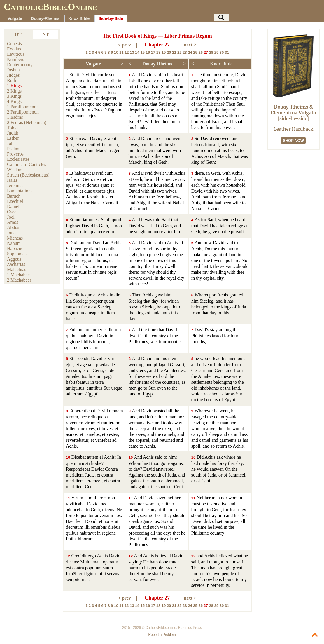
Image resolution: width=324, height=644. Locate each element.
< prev (125, 45)
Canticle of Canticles (27, 164)
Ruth (12, 80)
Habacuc (15, 248)
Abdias (14, 227)
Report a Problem (162, 635)
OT (18, 34)
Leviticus (16, 54)
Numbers (16, 59)
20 (169, 52)
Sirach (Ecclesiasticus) (28, 175)
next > (190, 45)
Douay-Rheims (45, 18)
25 (195, 52)
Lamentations (20, 191)
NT (45, 34)
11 (121, 52)
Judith (13, 133)
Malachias (17, 269)
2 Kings (14, 91)
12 (127, 52)
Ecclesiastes (18, 159)
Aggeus (14, 259)
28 (211, 52)
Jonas (12, 233)
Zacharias (16, 264)
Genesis (14, 44)
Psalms (14, 149)
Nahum (14, 243)
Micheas (15, 238)
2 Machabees (19, 280)
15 (142, 52)
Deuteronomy (20, 65)
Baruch (14, 196)
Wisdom (15, 170)
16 (148, 52)
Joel (11, 217)
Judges (13, 75)
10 (116, 52)
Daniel (13, 206)
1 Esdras (15, 117)
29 (216, 52)
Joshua (13, 70)
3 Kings (14, 96)
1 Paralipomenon (23, 107)
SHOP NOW (293, 141)
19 (164, 52)
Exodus (14, 49)
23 (185, 52)
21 (174, 52)
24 (190, 52)
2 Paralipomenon (23, 112)
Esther (13, 138)
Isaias (12, 180)
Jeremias (15, 185)
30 (222, 52)
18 (158, 52)
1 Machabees (19, 275)
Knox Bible (79, 18)
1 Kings (14, 86)
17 (153, 52)
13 (132, 52)
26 (200, 52)
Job (10, 143)
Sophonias (17, 254)
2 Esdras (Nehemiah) (27, 122)
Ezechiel (15, 201)
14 (137, 52)
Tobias (13, 128)
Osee (12, 212)
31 (227, 52)
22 (179, 52)
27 (206, 52)
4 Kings (14, 101)
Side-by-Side (111, 18)
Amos (13, 222)
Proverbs (15, 154)
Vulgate (15, 18)
